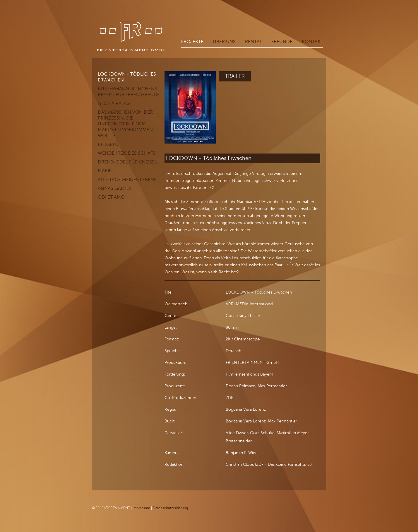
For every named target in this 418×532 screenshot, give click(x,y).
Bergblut (109, 144)
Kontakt (312, 41)
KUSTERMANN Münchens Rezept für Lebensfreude (129, 91)
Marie (105, 170)
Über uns (224, 41)
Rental (253, 41)
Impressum (141, 507)
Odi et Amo (111, 196)
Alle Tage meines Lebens (127, 179)
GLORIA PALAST (115, 103)
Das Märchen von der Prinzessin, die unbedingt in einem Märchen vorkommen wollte (125, 123)
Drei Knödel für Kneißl (127, 161)
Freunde (282, 41)
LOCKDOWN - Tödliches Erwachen (127, 76)
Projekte (192, 41)
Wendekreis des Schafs (127, 152)
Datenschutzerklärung (170, 507)
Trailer (235, 76)
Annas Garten (115, 188)
